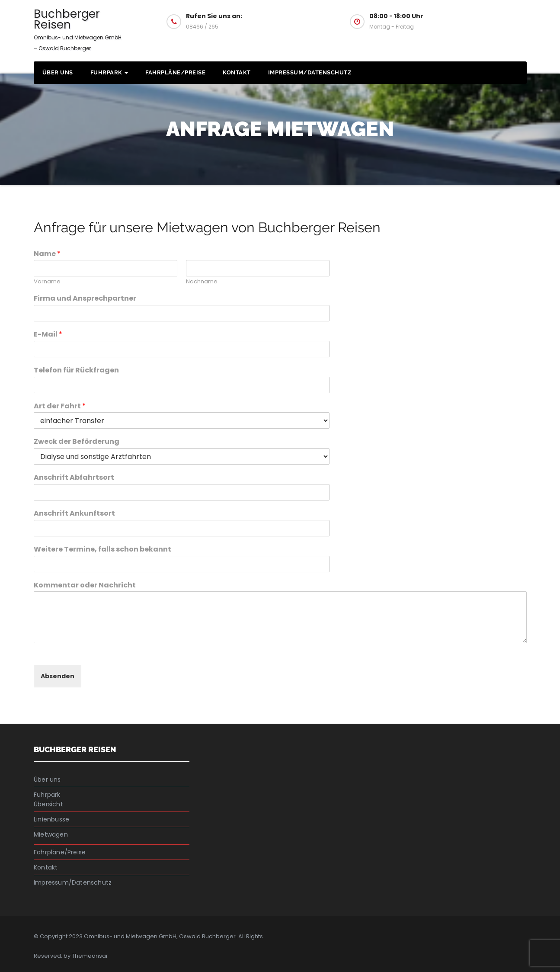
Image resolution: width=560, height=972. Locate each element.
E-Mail (48, 335)
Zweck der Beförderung (77, 442)
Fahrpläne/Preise (175, 72)
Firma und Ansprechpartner (85, 299)
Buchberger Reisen (78, 29)
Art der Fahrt (60, 406)
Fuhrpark (109, 72)
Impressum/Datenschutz (310, 72)
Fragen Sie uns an (482, 21)
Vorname (47, 282)
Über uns (58, 72)
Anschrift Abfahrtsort (74, 478)
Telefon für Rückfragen (76, 371)
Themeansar (90, 956)
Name (47, 254)
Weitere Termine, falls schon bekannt (102, 550)
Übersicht (48, 804)
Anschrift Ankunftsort (74, 514)
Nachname (202, 282)
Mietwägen (51, 834)
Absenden (58, 676)
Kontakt (237, 72)
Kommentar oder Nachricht (85, 585)
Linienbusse (51, 819)
